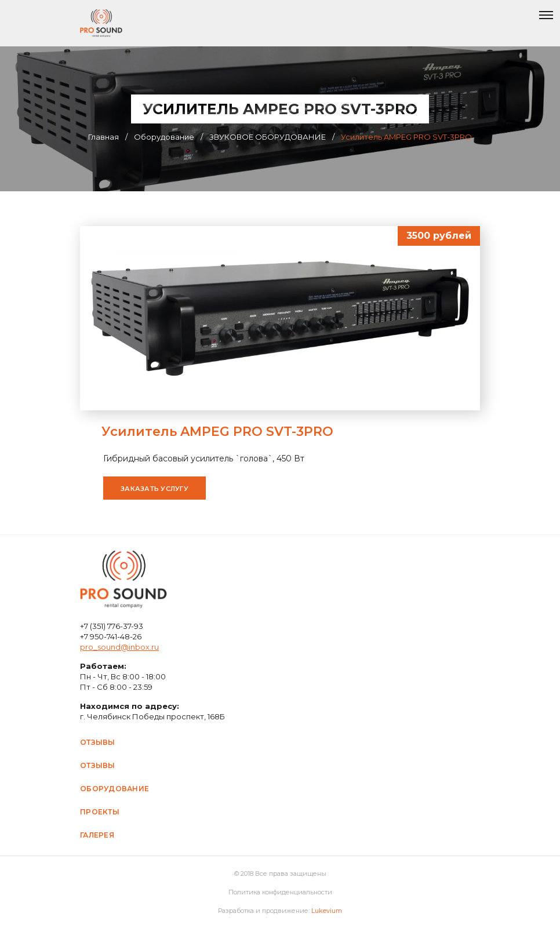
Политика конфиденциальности (280, 892)
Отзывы (98, 742)
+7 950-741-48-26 (111, 636)
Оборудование (114, 789)
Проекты (100, 812)
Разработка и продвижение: (280, 911)
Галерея (97, 835)
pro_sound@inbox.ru (119, 647)
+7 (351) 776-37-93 (112, 626)
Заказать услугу (154, 489)
